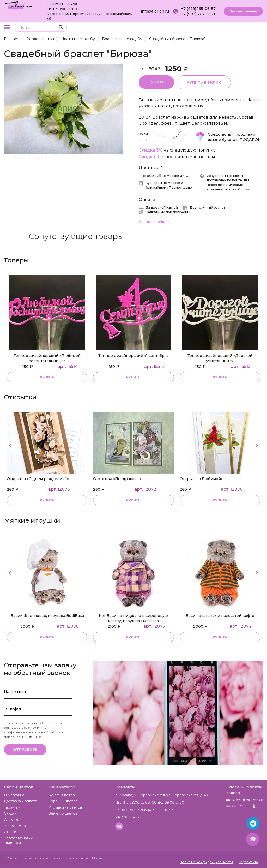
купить (47, 377)
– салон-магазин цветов (51, 858)
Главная (11, 39)
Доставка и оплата (20, 801)
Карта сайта (248, 862)
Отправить (25, 750)
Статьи (10, 832)
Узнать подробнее (154, 222)
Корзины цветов (63, 801)
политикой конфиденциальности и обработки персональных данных (33, 732)
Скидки (10, 813)
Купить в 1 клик (204, 82)
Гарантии (12, 807)
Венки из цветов (63, 813)
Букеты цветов (62, 795)
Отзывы (11, 819)
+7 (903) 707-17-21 (198, 14)
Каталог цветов (40, 39)
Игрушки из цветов (65, 807)
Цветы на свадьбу (78, 39)
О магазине (14, 795)
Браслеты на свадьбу (122, 39)
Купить (156, 82)
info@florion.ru (155, 11)
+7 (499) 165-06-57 (198, 9)
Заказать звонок (243, 11)
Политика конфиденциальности (206, 862)
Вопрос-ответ (17, 826)
